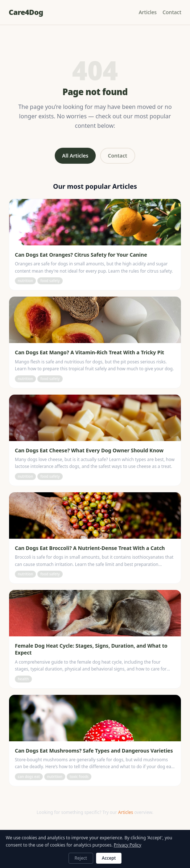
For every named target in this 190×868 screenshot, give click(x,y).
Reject (81, 858)
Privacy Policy (128, 845)
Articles (148, 12)
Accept (109, 858)
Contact (172, 12)
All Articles (75, 156)
